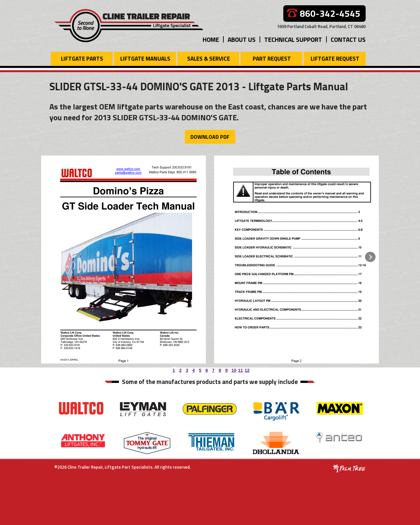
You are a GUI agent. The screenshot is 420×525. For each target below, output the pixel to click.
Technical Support (293, 39)
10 (233, 369)
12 (246, 369)
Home (211, 39)
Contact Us (348, 39)
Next (370, 257)
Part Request (272, 59)
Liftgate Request (335, 59)
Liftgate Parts (82, 59)
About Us (242, 39)
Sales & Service (209, 59)
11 (240, 369)
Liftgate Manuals (145, 59)
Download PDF (210, 137)
